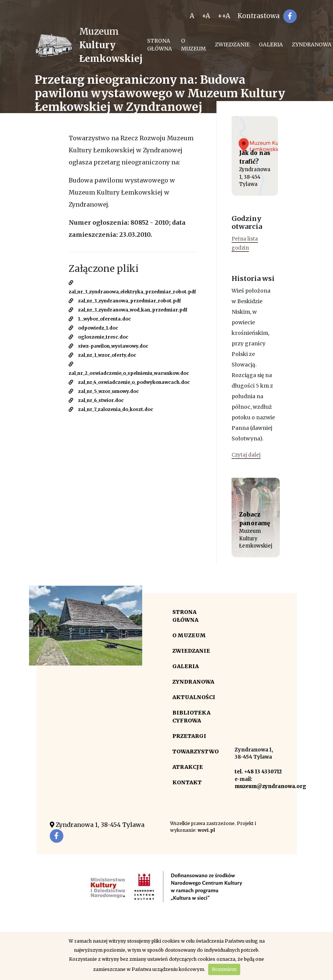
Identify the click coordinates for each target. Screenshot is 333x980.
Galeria (271, 44)
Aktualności (194, 697)
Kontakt (187, 782)
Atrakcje (188, 767)
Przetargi (189, 736)
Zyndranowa (193, 682)
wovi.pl (206, 830)
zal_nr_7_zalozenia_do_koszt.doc (111, 409)
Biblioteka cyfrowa (191, 717)
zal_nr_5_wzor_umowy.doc (104, 391)
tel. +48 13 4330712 (258, 772)
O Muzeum (193, 45)
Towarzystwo (196, 751)
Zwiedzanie (232, 44)
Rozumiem (224, 969)
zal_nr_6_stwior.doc (96, 400)
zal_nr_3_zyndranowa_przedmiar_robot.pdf (125, 301)
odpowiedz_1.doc (93, 328)
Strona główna (160, 45)
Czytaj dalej (246, 455)
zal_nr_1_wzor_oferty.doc (102, 355)
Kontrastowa (259, 16)
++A (224, 16)
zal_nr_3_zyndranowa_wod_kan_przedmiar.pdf (128, 310)
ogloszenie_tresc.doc (98, 337)
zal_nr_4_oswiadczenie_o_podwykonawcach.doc (129, 382)
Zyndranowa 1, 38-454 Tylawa (97, 825)
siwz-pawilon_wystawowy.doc (108, 346)
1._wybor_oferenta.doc (100, 319)
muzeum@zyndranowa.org (270, 786)
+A (206, 16)
